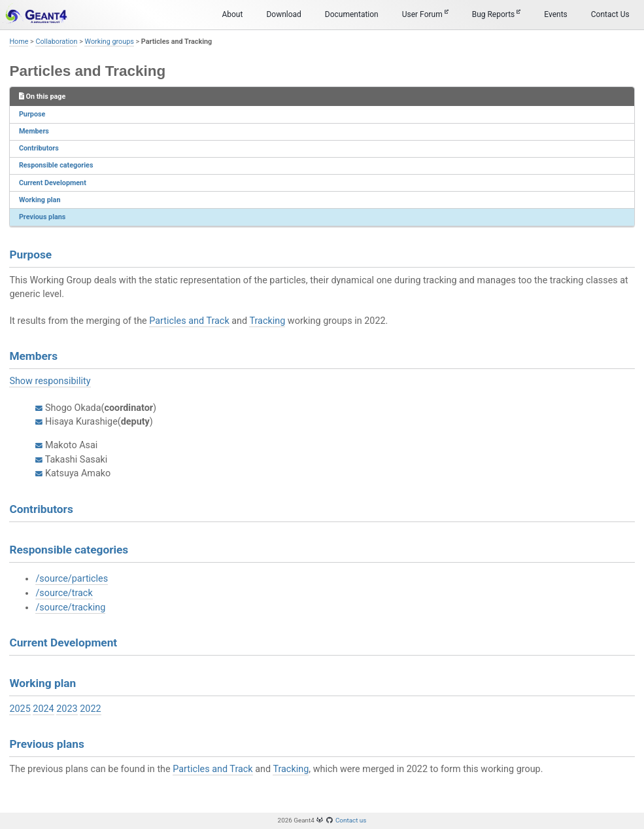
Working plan (40, 200)
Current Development (53, 183)
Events (556, 14)
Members (34, 131)
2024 (43, 709)
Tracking (267, 321)
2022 (90, 709)
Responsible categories (56, 165)
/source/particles (72, 579)
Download (283, 14)
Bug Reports (497, 14)
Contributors (39, 148)
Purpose (32, 114)
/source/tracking (70, 608)
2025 (20, 709)
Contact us (351, 820)
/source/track (64, 593)
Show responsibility (50, 381)
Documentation (352, 14)
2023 (67, 709)
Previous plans (42, 217)
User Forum (425, 14)
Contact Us (610, 14)
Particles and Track (189, 321)
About (232, 14)
